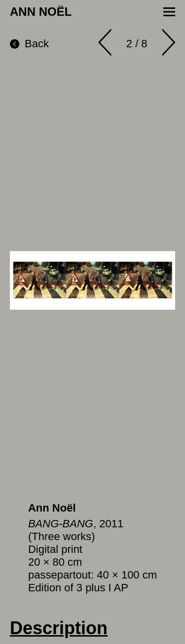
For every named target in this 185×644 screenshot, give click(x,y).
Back (29, 44)
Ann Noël (52, 508)
